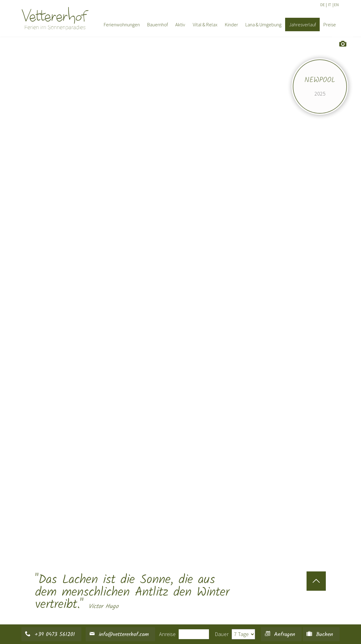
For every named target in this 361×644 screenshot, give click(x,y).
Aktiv (180, 24)
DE (323, 5)
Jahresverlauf (303, 24)
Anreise (167, 634)
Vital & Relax (205, 24)
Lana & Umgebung (263, 24)
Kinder (231, 24)
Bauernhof (158, 24)
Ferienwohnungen (122, 24)
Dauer (222, 634)
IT (329, 5)
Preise (330, 24)
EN (336, 5)
